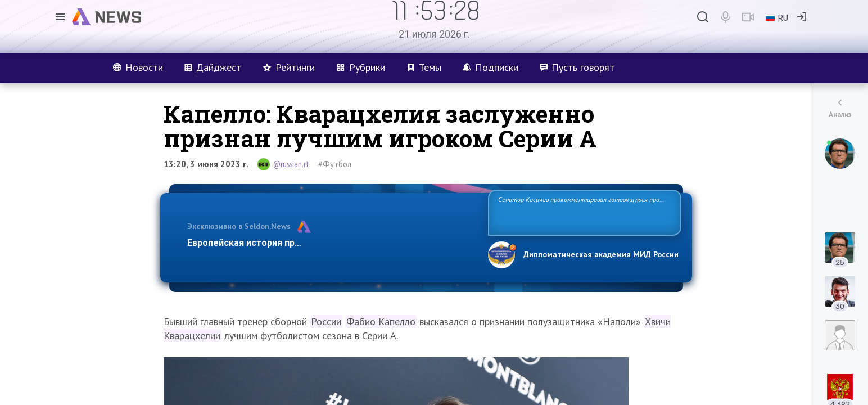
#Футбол (335, 164)
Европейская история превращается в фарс (284, 243)
